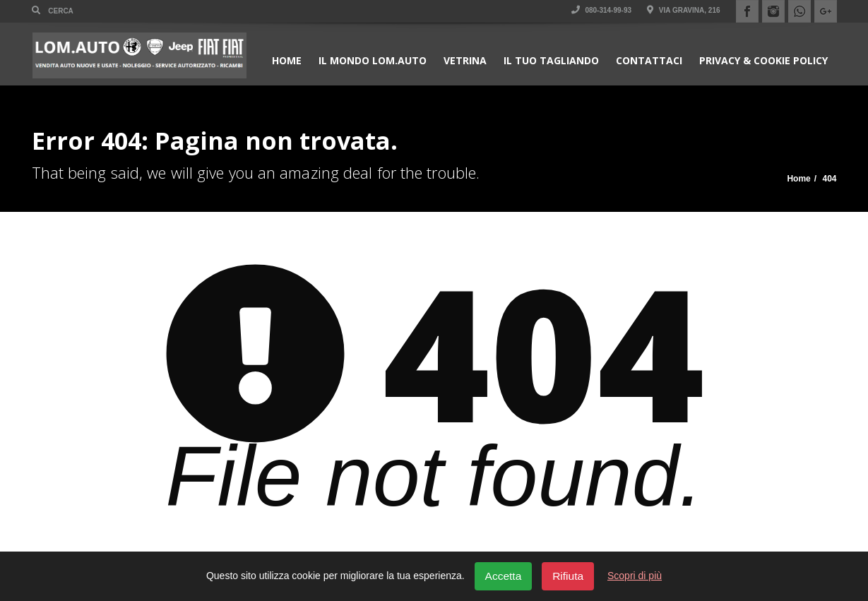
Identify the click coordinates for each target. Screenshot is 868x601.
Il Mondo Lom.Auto (373, 60)
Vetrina (465, 60)
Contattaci (649, 60)
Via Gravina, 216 (683, 10)
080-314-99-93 (601, 10)
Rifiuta (568, 576)
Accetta (504, 576)
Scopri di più (635, 576)
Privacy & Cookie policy (763, 60)
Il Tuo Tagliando (551, 60)
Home (287, 60)
